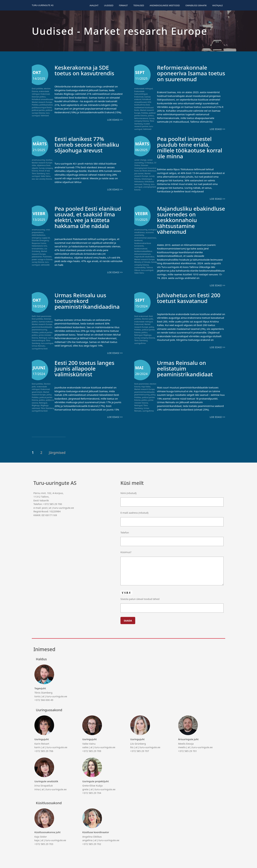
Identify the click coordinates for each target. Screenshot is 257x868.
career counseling (143, 161)
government (37, 391)
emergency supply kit (41, 237)
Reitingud (43, 337)
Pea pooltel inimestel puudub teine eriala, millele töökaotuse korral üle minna (186, 147)
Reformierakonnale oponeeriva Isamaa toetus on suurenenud (188, 73)
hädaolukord (37, 245)
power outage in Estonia (42, 259)
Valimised (45, 115)
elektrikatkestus (39, 235)
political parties (38, 110)
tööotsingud (147, 179)
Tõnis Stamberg (38, 173)
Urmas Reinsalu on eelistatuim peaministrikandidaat (186, 368)
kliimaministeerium (142, 254)
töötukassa (139, 181)
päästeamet (37, 256)
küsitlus (49, 160)
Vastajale (217, 5)
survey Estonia (38, 262)
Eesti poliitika (37, 88)
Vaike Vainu (45, 176)
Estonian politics (39, 97)
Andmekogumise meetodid (165, 5)
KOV (149, 102)
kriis (45, 245)
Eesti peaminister (44, 316)
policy (152, 326)
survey (51, 337)
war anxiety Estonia (44, 179)
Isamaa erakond (45, 321)
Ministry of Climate (142, 262)
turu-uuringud (147, 270)
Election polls (148, 318)
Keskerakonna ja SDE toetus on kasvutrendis (86, 70)
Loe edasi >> (115, 119)
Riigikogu (147, 334)
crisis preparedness (41, 231)
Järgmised (57, 452)
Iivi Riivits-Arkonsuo (148, 170)
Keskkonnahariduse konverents (143, 244)
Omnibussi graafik (196, 5)
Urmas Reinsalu (38, 345)
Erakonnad (45, 94)
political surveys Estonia (42, 111)
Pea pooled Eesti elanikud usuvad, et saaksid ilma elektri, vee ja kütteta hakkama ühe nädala (87, 220)
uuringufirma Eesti (40, 348)
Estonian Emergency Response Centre (40, 241)
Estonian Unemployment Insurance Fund (145, 168)
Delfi (34, 316)
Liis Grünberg (39, 250)
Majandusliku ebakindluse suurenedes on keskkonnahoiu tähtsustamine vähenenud (190, 220)
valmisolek (45, 264)
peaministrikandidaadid (42, 326)
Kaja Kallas (146, 386)
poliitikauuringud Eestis (42, 107)
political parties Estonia (145, 114)
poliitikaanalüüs (46, 105)
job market (139, 173)
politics (151, 115)
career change (140, 160)
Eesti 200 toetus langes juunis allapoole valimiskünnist (86, 368)
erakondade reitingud (143, 88)
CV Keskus (149, 162)
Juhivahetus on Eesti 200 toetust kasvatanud (190, 297)
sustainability (140, 267)
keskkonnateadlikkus (143, 251)
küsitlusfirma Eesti (142, 105)
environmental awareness (145, 237)
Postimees (47, 256)
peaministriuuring (39, 329)
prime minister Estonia (144, 401)
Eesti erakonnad (141, 316)
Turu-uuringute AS (43, 5)
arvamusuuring (38, 160)
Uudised (109, 5)
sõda (34, 165)
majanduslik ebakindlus (144, 256)
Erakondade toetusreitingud (141, 93)
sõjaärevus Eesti (44, 165)
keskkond (138, 240)
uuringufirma (140, 343)
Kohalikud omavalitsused (42, 99)
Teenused (139, 5)
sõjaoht (35, 168)
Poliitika (35, 105)
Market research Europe (42, 102)
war (33, 179)
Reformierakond (141, 118)
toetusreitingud (38, 340)
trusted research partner (142, 125)
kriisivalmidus (38, 248)
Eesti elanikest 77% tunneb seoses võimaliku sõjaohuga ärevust (89, 144)
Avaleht (94, 5)
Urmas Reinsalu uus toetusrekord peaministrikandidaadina (89, 300)
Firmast (123, 5)
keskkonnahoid (141, 248)
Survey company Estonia (144, 120)
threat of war (44, 170)
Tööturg (146, 184)
